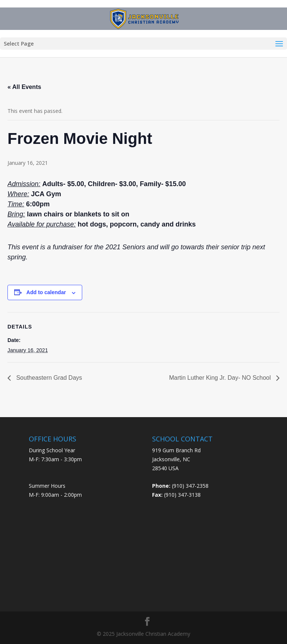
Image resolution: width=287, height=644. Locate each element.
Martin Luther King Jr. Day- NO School (221, 378)
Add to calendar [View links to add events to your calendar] (46, 292)
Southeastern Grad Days (48, 378)
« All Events (24, 87)
